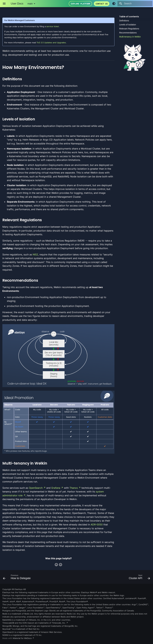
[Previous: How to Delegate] (18, 578)
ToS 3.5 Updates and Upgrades (51, 43)
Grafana (56, 488)
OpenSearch (36, 488)
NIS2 (35, 254)
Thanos (74, 488)
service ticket (53, 26)
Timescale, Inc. (59, 623)
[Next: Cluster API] (139, 578)
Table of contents (129, 17)
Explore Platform (80, 4)
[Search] (135, 4)
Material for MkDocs (23, 638)
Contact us (102, 4)
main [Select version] (30, 4)
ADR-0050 (97, 525)
